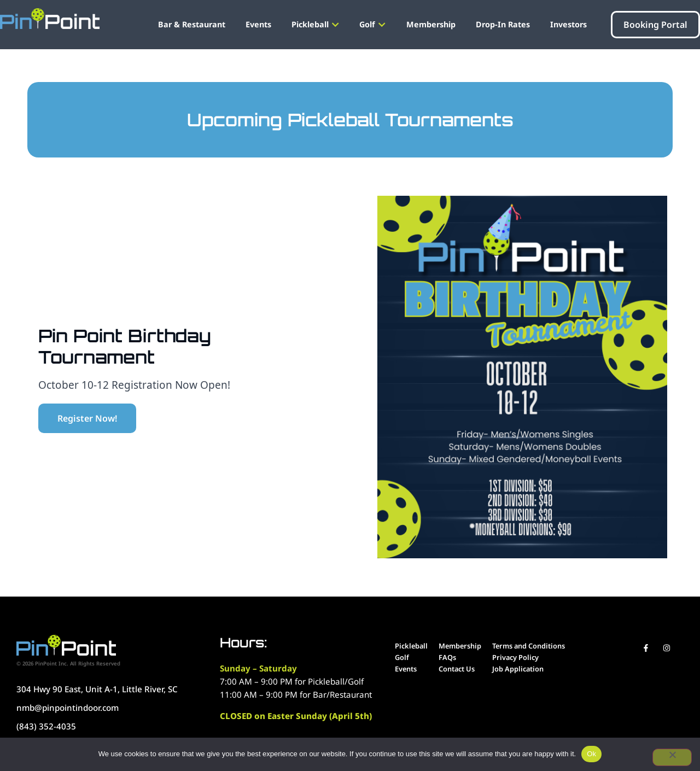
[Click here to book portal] (655, 25)
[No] (672, 757)
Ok (591, 754)
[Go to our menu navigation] (258, 25)
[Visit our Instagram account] (667, 648)
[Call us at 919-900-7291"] (113, 708)
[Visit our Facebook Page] (646, 648)
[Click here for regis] (87, 418)
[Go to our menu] (411, 646)
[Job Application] (529, 669)
